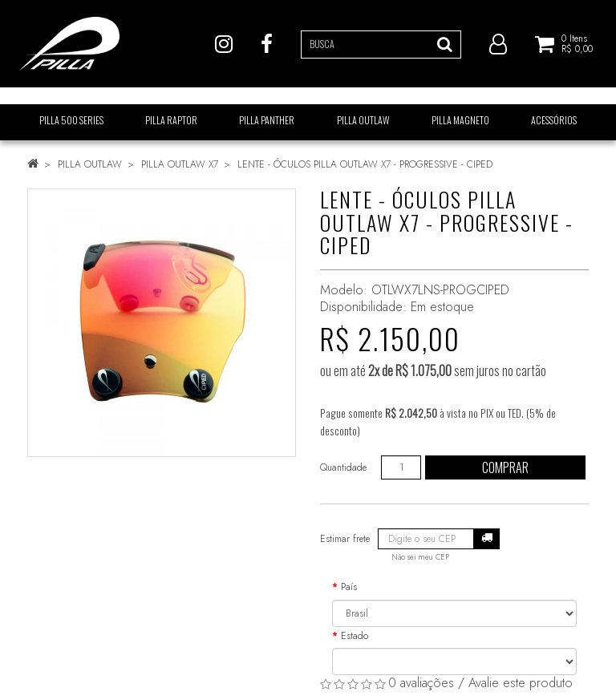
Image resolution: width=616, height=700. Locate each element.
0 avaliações (421, 683)
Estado (355, 636)
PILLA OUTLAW (90, 164)
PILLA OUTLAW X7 (180, 164)
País (349, 587)
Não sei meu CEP (420, 557)
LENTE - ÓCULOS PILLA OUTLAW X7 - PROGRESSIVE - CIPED (365, 164)
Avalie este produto (521, 683)
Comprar (505, 467)
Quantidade (343, 467)
